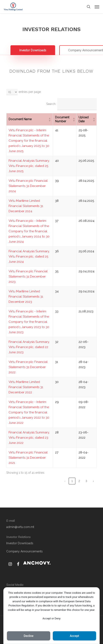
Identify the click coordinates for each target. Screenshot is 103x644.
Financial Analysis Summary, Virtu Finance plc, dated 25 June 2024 (29, 256)
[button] (97, 7)
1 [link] (72, 481)
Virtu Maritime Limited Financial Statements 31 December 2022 (26, 387)
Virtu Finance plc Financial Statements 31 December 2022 (28, 367)
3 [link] (86, 481)
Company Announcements (24, 551)
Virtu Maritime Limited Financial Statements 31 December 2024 (26, 206)
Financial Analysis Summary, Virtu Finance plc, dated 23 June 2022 (29, 438)
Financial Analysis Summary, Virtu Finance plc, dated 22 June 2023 (29, 347)
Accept (75, 636)
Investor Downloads (20, 543)
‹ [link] (65, 481)
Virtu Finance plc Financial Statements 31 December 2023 (28, 277)
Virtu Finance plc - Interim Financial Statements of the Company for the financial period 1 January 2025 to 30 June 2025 (29, 141)
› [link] (93, 481)
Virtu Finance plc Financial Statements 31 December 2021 (28, 458)
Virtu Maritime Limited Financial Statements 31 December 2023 (26, 297)
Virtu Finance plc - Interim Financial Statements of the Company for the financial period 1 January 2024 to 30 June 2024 (29, 231)
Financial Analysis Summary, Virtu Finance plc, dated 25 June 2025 (29, 166)
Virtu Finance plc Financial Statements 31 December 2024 (28, 186)
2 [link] (79, 481)
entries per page (30, 92)
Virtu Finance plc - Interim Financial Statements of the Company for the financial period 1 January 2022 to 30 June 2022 (29, 412)
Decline (28, 636)
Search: (51, 104)
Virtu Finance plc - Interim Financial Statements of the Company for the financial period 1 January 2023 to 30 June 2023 (29, 322)
